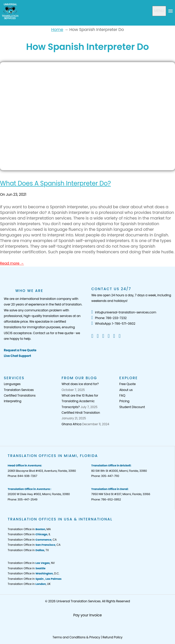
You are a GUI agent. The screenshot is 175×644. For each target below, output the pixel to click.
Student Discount (132, 407)
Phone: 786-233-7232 (109, 318)
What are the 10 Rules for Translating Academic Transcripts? (80, 401)
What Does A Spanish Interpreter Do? (55, 183)
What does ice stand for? (80, 384)
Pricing (124, 401)
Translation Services (19, 390)
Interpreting (13, 401)
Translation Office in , (35, 579)
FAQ (122, 395)
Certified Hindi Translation (81, 413)
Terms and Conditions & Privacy (76, 637)
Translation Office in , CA (32, 540)
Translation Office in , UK (29, 584)
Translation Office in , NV (31, 563)
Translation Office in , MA (29, 529)
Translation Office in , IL (29, 534)
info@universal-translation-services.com (124, 312)
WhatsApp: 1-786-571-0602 (113, 324)
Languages (12, 384)
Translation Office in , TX (28, 550)
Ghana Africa (71, 424)
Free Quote (127, 384)
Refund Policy (112, 637)
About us (126, 390)
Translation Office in (27, 568)
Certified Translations (20, 395)
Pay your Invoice (88, 615)
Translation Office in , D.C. (33, 573)
